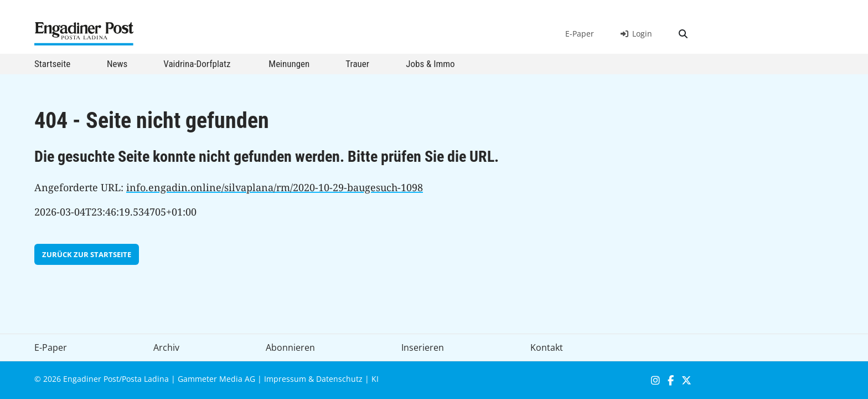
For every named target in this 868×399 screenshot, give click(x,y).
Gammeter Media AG (216, 379)
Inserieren (423, 347)
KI (375, 379)
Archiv (166, 347)
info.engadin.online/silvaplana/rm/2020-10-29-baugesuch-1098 (275, 187)
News (117, 64)
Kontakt (547, 347)
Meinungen (289, 64)
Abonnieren (290, 347)
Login (636, 34)
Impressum (285, 379)
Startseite (52, 64)
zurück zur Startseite (87, 254)
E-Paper (580, 34)
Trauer (357, 64)
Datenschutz (339, 379)
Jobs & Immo (430, 64)
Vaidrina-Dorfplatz (197, 64)
